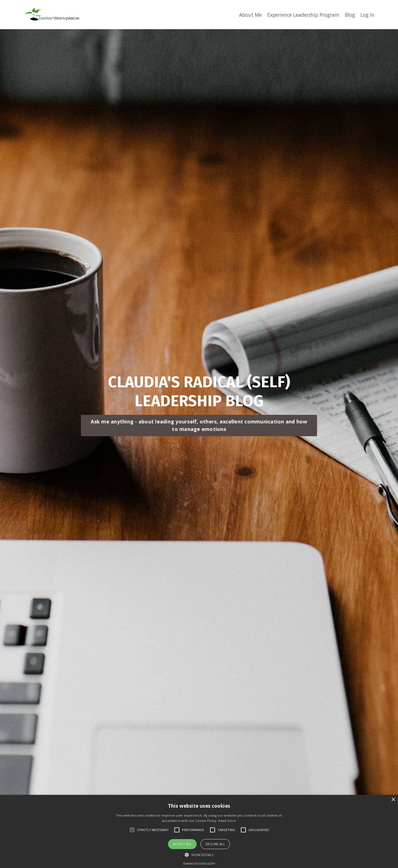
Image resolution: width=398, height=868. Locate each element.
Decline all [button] (215, 844)
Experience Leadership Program (299, 14)
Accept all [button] (182, 844)
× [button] (393, 800)
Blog (349, 14)
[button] (199, 855)
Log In (367, 14)
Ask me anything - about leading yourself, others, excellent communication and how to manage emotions (199, 418)
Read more (227, 821)
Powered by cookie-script (199, 864)
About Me (244, 14)
